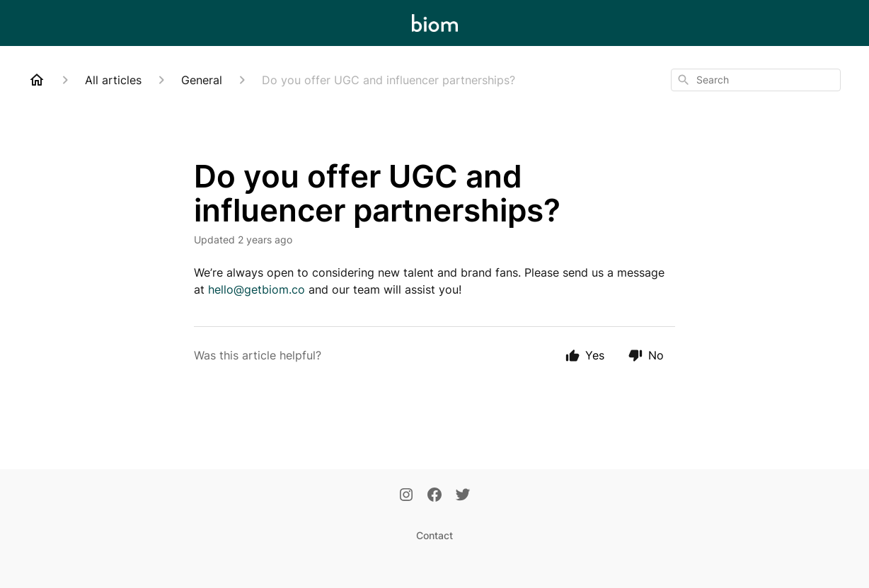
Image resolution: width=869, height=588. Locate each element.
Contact (434, 535)
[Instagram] (406, 496)
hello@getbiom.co (257, 289)
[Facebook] (434, 496)
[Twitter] (463, 496)
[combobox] (756, 80)
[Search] (684, 80)
